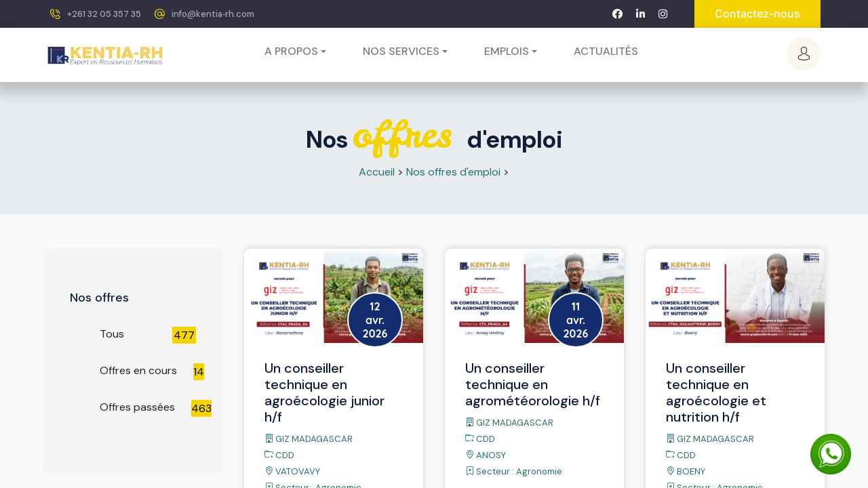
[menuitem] (606, 52)
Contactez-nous (757, 14)
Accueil (377, 172)
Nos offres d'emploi (453, 172)
